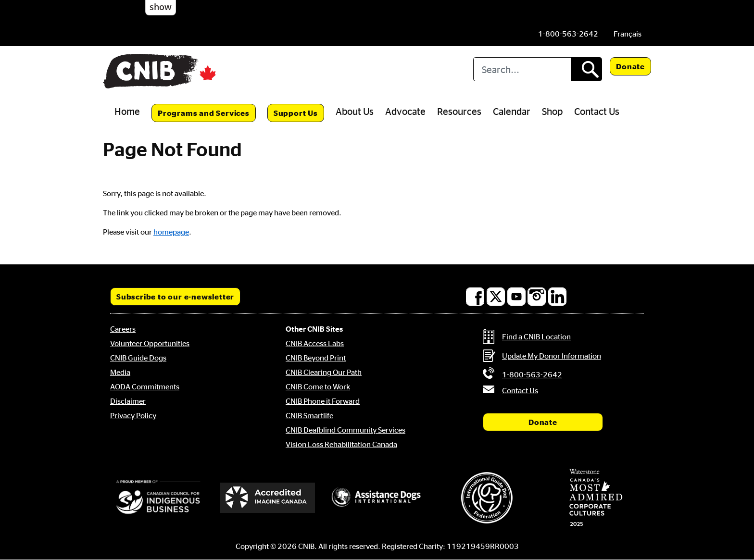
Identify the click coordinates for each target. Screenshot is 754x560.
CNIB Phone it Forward (323, 401)
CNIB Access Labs (315, 343)
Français (628, 34)
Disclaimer (128, 401)
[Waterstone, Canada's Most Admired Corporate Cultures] (596, 498)
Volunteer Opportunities (150, 343)
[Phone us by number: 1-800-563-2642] (568, 34)
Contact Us (597, 111)
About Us (355, 111)
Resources (459, 111)
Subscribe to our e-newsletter (175, 297)
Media (120, 372)
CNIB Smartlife (309, 415)
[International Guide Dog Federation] (487, 498)
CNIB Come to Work (318, 386)
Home (127, 111)
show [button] (161, 7)
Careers (123, 329)
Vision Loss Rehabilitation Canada (341, 444)
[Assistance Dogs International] (377, 498)
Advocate (405, 111)
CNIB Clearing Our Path (324, 372)
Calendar (512, 111)
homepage (171, 232)
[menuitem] (628, 34)
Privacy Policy (133, 415)
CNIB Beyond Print (316, 358)
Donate (630, 66)
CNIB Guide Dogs (138, 358)
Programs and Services (204, 113)
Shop (552, 111)
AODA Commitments (145, 386)
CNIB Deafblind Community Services (346, 430)
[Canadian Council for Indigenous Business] (158, 498)
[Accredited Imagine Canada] (268, 498)
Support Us (296, 113)
